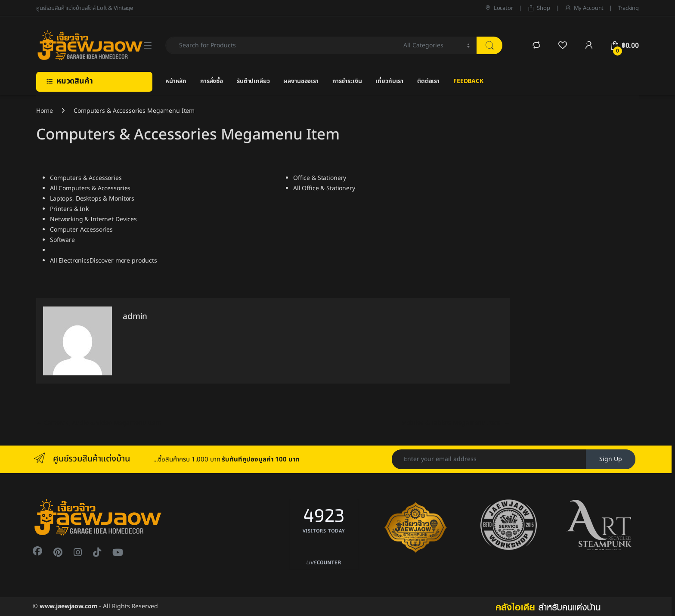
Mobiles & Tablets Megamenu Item (455, 423)
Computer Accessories (81, 230)
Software (62, 240)
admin (135, 317)
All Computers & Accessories (90, 188)
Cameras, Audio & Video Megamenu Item (99, 423)
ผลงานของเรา (301, 81)
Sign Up (611, 459)
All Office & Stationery (324, 188)
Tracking (628, 8)
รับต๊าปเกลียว (253, 81)
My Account (584, 8)
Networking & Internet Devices (93, 219)
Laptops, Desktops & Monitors (92, 199)
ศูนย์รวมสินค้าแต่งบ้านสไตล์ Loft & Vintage (85, 8)
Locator (499, 8)
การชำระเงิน (347, 81)
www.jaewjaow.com (69, 606)
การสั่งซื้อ (212, 81)
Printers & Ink (69, 209)
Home (44, 111)
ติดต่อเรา (428, 81)
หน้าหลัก (176, 81)
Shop (539, 8)
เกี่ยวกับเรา (389, 81)
